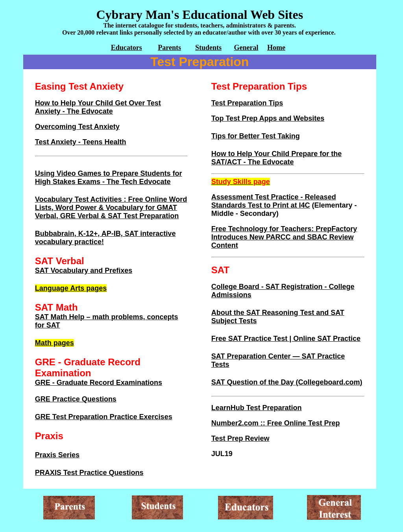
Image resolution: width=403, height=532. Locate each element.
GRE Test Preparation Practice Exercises (104, 417)
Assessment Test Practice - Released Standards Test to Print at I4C (274, 201)
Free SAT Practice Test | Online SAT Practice (286, 339)
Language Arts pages (71, 288)
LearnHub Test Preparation (257, 408)
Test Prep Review (240, 438)
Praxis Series (57, 455)
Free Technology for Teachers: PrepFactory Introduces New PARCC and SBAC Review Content (284, 237)
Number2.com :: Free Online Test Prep (276, 423)
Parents (169, 48)
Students (208, 48)
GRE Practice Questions (76, 399)
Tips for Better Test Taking (256, 136)
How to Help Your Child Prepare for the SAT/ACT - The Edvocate (276, 158)
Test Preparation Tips (247, 103)
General (246, 48)
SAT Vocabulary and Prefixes (84, 271)
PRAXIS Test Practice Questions (89, 473)
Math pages (55, 343)
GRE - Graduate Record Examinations (99, 383)
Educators (127, 48)
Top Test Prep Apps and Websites (268, 118)
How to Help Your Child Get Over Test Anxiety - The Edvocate (98, 107)
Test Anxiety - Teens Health (81, 142)
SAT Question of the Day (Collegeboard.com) (287, 382)
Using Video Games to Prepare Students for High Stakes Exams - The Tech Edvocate (109, 178)
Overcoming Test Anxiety (77, 127)
